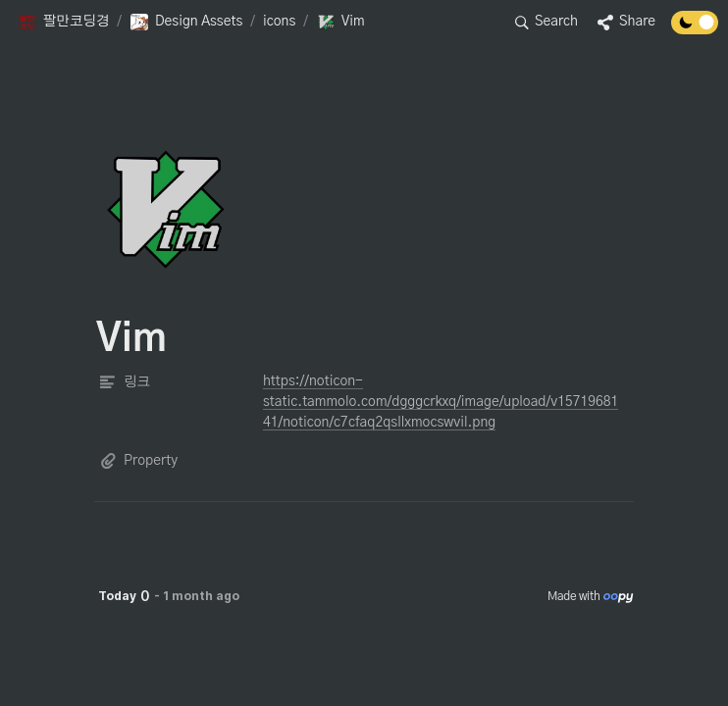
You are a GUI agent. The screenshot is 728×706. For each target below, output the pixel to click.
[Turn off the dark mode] (695, 29)
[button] (63, 23)
